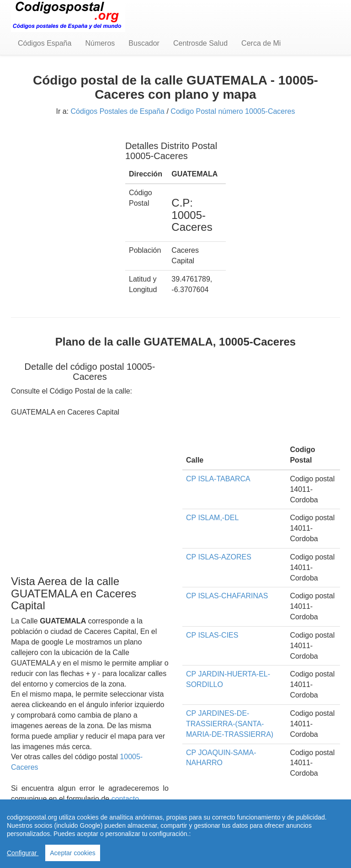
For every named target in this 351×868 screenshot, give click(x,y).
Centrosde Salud (200, 43)
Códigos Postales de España (118, 111)
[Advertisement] (61, 177)
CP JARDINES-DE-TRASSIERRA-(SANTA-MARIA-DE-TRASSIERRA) (230, 724)
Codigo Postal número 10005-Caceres (233, 111)
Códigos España (45, 43)
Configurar (23, 853)
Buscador (144, 43)
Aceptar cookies (73, 853)
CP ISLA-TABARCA (218, 479)
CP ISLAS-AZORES (219, 557)
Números (100, 43)
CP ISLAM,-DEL (212, 518)
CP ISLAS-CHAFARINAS (227, 596)
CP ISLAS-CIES (212, 635)
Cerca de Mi (261, 43)
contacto (125, 799)
